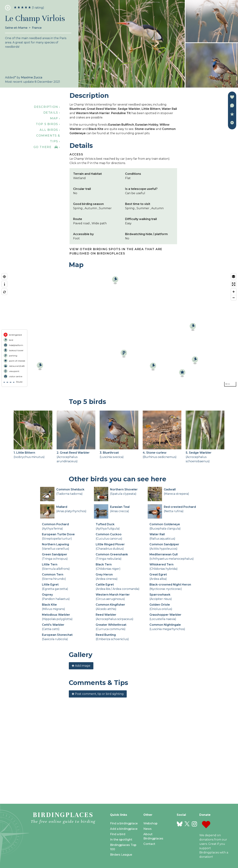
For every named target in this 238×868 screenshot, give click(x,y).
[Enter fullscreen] (234, 284)
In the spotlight (121, 840)
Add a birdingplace (124, 829)
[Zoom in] (234, 292)
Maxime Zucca (32, 77)
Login (209, 5)
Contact (149, 844)
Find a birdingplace (124, 823)
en (219, 5)
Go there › (47, 147)
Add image (81, 754)
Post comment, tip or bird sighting (98, 782)
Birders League (121, 855)
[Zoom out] (234, 298)
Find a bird (118, 834)
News (147, 829)
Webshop (150, 823)
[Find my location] (4, 277)
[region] (119, 330)
